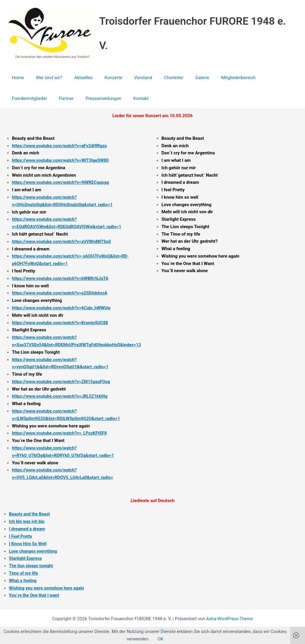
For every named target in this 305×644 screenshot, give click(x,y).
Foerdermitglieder (260, 78)
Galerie (183, 78)
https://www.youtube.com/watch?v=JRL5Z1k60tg (62, 396)
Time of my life (24, 572)
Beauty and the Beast (30, 513)
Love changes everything (34, 550)
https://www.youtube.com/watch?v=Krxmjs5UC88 (62, 322)
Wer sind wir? (45, 78)
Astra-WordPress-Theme (229, 618)
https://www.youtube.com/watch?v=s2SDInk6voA (62, 293)
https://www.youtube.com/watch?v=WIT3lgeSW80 (62, 160)
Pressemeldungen (52, 98)
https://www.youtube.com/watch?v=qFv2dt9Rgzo (61, 146)
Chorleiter (157, 78)
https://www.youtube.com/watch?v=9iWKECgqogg (62, 182)
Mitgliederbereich (216, 78)
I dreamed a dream (28, 528)
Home (16, 78)
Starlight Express (26, 558)
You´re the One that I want (35, 595)
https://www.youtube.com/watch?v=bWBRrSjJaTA (62, 278)
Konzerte (103, 78)
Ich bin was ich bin (27, 521)
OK (161, 639)
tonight (48, 565)
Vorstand (130, 78)
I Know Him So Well (28, 543)
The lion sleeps (25, 565)
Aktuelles (76, 78)
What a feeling (23, 580)
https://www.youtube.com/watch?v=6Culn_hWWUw (63, 308)
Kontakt (86, 98)
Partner (18, 98)
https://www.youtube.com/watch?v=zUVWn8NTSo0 (63, 241)
